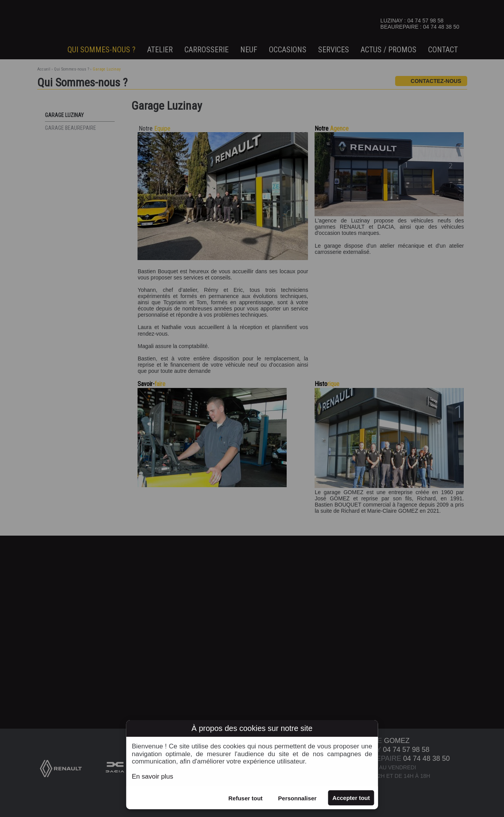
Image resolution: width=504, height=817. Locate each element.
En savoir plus (152, 776)
